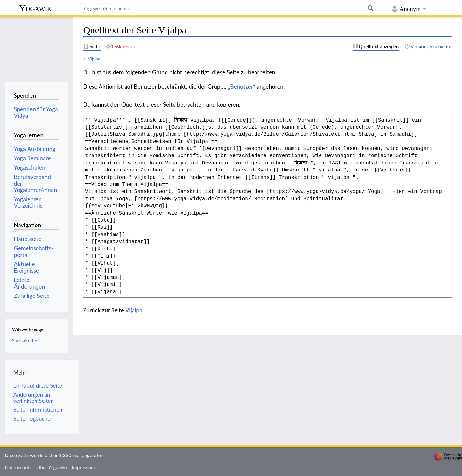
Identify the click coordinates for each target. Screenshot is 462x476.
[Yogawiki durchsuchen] (229, 8)
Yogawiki (37, 8)
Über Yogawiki (52, 467)
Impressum (83, 467)
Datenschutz (18, 467)
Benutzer (242, 86)
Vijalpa (94, 59)
